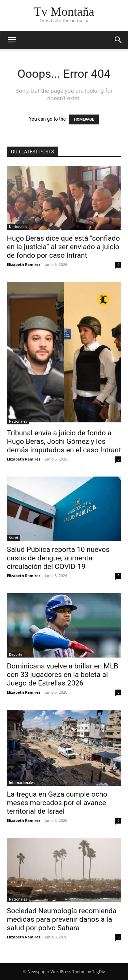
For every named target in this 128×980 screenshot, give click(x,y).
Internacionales (22, 783)
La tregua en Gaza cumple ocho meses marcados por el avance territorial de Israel (57, 803)
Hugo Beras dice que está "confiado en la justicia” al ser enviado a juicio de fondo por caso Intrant (63, 247)
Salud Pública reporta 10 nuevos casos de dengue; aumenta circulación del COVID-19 (58, 558)
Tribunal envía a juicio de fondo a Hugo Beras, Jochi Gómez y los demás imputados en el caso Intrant (64, 441)
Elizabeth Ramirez (24, 264)
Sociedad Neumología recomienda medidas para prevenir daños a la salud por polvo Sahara (62, 919)
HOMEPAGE (84, 119)
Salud (13, 538)
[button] (12, 40)
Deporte (16, 654)
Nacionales (18, 227)
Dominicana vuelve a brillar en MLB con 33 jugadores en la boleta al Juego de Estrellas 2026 (62, 675)
